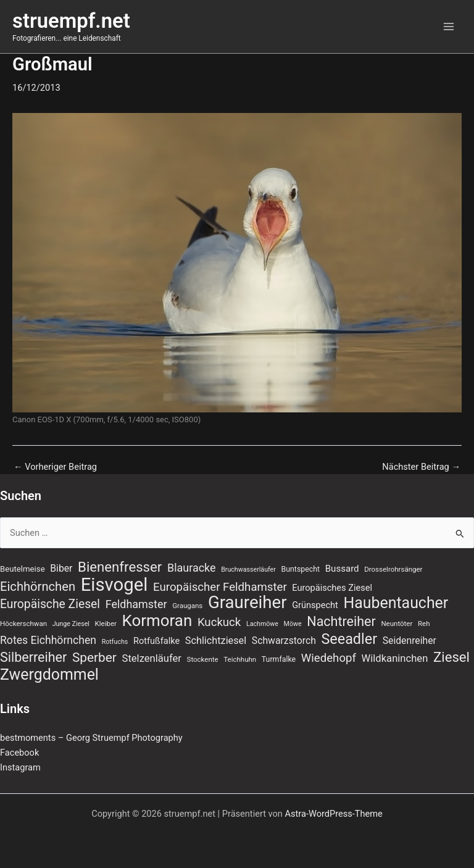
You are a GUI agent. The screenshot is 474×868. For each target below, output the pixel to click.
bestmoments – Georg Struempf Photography (91, 738)
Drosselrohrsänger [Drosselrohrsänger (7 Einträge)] (393, 569)
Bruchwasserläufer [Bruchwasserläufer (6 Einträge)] (248, 570)
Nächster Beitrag (421, 467)
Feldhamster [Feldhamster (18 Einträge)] (136, 604)
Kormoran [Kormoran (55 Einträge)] (157, 620)
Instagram (20, 767)
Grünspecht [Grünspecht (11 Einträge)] (315, 605)
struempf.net (71, 21)
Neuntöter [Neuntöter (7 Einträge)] (397, 624)
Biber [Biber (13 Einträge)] (61, 568)
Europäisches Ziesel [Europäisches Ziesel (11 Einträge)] (332, 588)
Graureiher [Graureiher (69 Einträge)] (247, 603)
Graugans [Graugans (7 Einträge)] (187, 606)
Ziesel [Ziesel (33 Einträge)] (451, 657)
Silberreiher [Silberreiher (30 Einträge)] (33, 657)
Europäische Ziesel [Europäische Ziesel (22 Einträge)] (50, 604)
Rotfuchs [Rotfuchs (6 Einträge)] (115, 642)
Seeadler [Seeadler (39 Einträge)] (349, 639)
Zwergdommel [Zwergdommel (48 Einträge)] (49, 675)
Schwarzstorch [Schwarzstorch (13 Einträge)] (284, 641)
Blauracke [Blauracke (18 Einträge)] (192, 568)
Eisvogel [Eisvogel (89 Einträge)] (114, 585)
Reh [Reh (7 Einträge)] (424, 624)
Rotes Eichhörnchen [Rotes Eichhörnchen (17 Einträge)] (48, 640)
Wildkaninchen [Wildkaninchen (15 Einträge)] (395, 658)
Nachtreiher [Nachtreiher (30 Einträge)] (341, 622)
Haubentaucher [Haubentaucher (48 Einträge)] (396, 603)
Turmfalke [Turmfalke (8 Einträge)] (279, 659)
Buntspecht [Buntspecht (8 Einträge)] (301, 569)
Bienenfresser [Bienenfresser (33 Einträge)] (120, 567)
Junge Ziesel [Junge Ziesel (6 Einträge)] (71, 624)
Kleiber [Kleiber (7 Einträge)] (106, 624)
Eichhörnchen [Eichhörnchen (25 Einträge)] (38, 586)
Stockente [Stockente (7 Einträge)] (203, 659)
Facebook (19, 753)
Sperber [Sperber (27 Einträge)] (94, 657)
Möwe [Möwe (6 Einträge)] (293, 624)
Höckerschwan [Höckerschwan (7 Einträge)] (23, 624)
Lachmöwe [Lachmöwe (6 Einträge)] (262, 624)
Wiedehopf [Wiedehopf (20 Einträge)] (329, 658)
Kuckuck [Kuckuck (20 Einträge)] (219, 622)
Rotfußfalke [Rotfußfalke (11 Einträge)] (156, 641)
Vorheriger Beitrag (55, 467)
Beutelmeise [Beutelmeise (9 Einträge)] (23, 569)
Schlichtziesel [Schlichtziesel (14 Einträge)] (216, 641)
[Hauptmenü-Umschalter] (449, 27)
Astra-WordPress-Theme (334, 814)
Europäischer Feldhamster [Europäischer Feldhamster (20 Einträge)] (220, 587)
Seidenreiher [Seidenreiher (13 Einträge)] (410, 641)
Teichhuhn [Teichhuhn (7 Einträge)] (240, 659)
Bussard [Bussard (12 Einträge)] (342, 569)
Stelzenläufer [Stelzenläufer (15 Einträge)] (152, 658)
